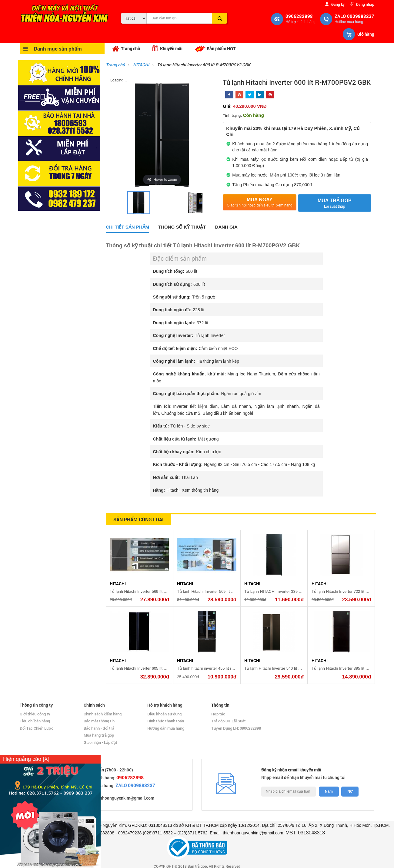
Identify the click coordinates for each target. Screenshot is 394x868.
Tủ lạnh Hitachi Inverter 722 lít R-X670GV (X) (351, 591)
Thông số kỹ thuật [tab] (182, 227)
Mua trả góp (335, 203)
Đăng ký (338, 4)
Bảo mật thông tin (99, 721)
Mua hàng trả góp (99, 735)
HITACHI (142, 65)
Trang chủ (126, 49)
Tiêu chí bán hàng (35, 721)
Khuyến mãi (167, 48)
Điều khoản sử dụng (164, 714)
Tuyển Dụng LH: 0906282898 (236, 728)
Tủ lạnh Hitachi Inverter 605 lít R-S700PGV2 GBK (153, 668)
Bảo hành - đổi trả (99, 728)
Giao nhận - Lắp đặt (100, 742)
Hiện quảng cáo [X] (26, 759)
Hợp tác (218, 714)
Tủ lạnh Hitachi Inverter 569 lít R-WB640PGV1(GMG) (156, 591)
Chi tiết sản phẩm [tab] (127, 227)
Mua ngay (259, 202)
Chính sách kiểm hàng (103, 714)
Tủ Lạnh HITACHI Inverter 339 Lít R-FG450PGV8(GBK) (293, 591)
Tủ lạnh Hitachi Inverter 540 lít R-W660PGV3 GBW (289, 668)
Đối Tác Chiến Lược (37, 728)
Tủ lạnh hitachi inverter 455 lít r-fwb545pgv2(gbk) (220, 668)
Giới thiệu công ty (35, 714)
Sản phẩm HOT (215, 49)
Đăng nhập (365, 4)
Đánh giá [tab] (226, 227)
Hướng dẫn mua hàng (166, 728)
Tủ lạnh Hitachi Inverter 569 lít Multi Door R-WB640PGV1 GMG (232, 591)
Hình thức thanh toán (166, 721)
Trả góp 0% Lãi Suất (229, 721)
